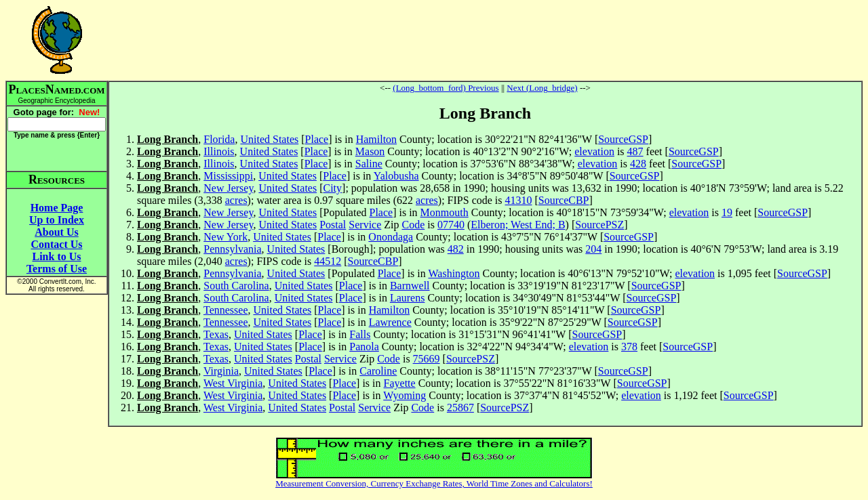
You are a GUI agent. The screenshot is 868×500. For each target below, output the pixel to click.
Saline (369, 164)
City (333, 188)
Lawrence (390, 322)
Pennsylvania (232, 249)
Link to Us (56, 256)
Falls (360, 334)
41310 (519, 200)
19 (727, 212)
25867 (460, 408)
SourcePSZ (599, 225)
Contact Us (57, 244)
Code (414, 225)
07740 (451, 225)
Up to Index (57, 220)
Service (365, 225)
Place (317, 139)
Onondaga (391, 237)
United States (269, 139)
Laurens (408, 298)
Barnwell (410, 286)
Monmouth (445, 212)
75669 (427, 359)
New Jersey (228, 188)
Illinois (219, 151)
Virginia (221, 371)
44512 (328, 261)
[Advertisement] (486, 40)
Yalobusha (396, 176)
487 (635, 151)
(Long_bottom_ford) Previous (446, 88)
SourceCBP (564, 200)
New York (225, 237)
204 (593, 249)
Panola (364, 347)
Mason (370, 151)
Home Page (57, 208)
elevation (594, 151)
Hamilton (376, 139)
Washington (454, 273)
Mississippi (228, 176)
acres (236, 200)
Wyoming (405, 395)
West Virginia (233, 383)
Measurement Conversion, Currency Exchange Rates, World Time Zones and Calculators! (434, 483)
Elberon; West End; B (518, 225)
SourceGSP (623, 139)
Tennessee (226, 310)
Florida (219, 139)
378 (629, 347)
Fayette (400, 383)
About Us (56, 232)
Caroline (378, 371)
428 (638, 164)
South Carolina (236, 286)
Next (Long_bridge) (542, 88)
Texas (216, 334)
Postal (333, 225)
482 (456, 249)
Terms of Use (57, 269)
